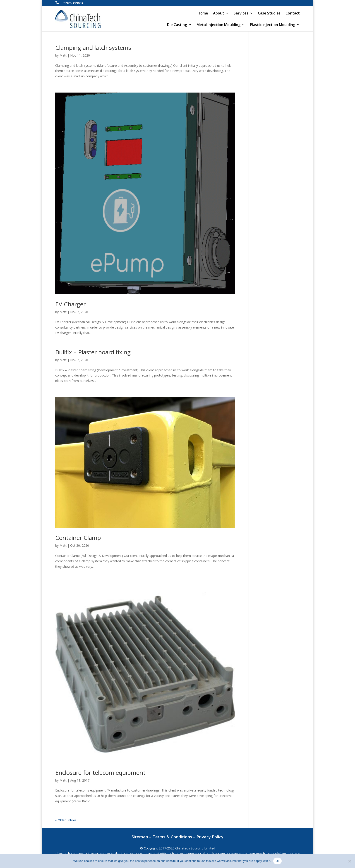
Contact (293, 14)
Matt (63, 55)
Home (203, 14)
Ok (277, 861)
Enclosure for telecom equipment (100, 773)
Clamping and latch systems (93, 48)
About (219, 14)
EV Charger (70, 304)
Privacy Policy (210, 837)
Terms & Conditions (172, 837)
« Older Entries (66, 820)
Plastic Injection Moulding (273, 25)
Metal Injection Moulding (218, 25)
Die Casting (177, 25)
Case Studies (269, 14)
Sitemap (140, 837)
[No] (349, 861)
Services (241, 14)
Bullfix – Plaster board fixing (93, 352)
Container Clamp (78, 538)
